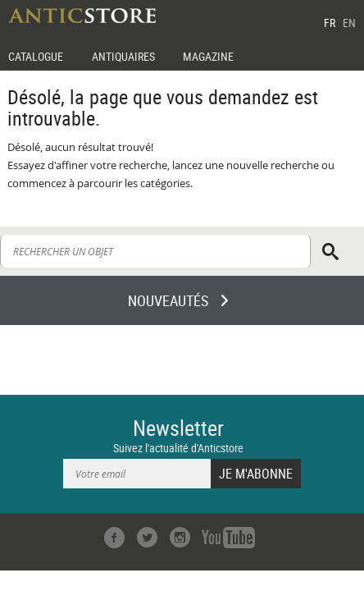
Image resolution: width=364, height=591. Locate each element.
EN (349, 23)
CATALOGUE (36, 56)
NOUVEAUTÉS (168, 300)
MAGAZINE (208, 56)
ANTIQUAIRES (123, 56)
